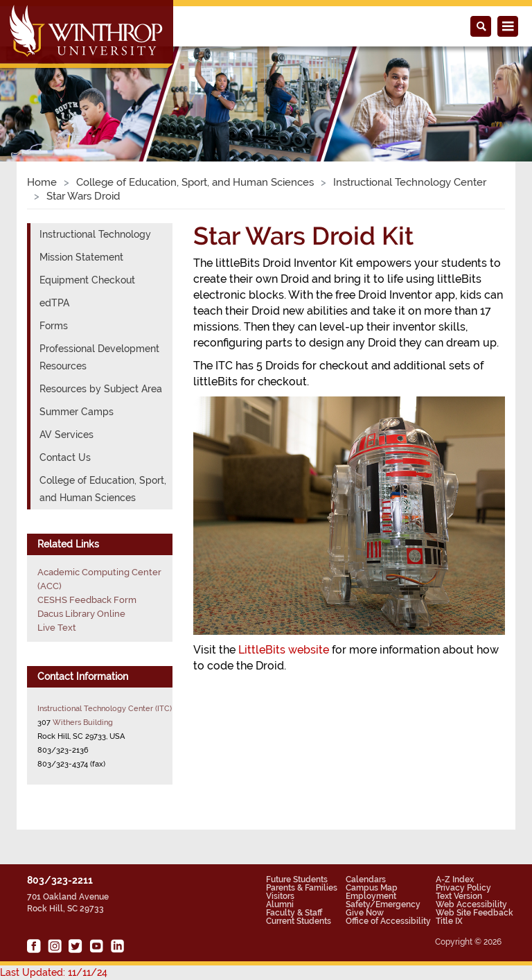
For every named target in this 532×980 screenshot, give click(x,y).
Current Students (299, 921)
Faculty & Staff (294, 913)
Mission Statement (81, 257)
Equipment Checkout (87, 280)
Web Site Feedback (475, 913)
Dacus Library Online (81, 614)
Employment (371, 896)
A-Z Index (455, 880)
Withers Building (83, 722)
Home (42, 182)
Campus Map (372, 888)
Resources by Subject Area (101, 389)
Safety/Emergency (383, 904)
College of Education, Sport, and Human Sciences (195, 182)
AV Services (66, 435)
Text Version (459, 896)
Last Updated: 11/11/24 (54, 972)
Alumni (280, 904)
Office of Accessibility (388, 921)
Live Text (57, 628)
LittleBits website (284, 650)
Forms (54, 326)
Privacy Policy (463, 888)
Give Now (365, 913)
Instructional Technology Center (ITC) (105, 708)
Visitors (280, 896)
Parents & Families (302, 888)
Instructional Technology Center (410, 182)
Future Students (297, 880)
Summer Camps (77, 412)
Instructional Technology (95, 234)
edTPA (54, 303)
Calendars (366, 880)
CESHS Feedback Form (87, 600)
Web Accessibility (471, 904)
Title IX (449, 921)
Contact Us (65, 457)
